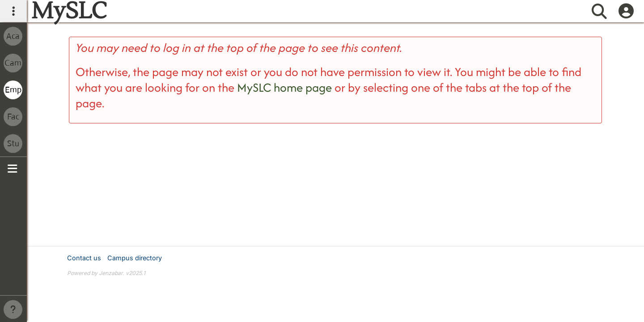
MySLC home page (284, 87)
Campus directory (135, 258)
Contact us (84, 258)
